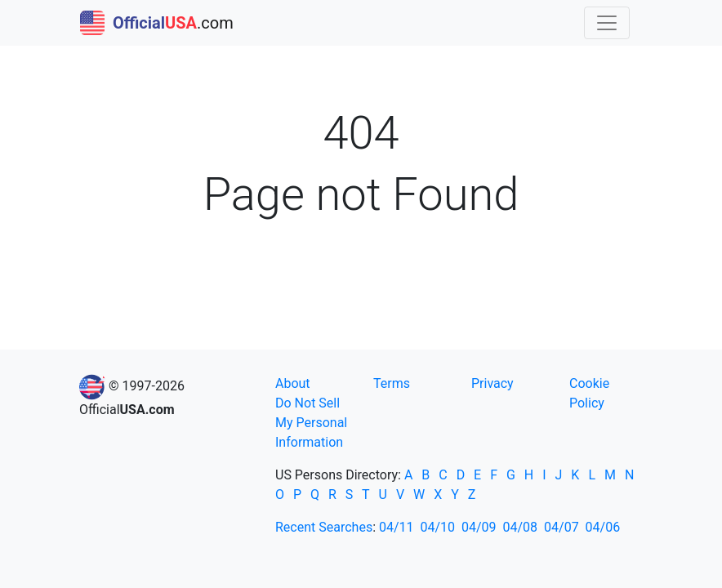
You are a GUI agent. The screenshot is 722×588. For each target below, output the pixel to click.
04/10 (438, 527)
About (293, 383)
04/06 (603, 527)
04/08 (521, 527)
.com (157, 23)
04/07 (562, 527)
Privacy (492, 383)
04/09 (479, 527)
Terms (392, 383)
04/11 (397, 527)
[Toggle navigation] (607, 23)
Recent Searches (324, 527)
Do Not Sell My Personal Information (311, 423)
